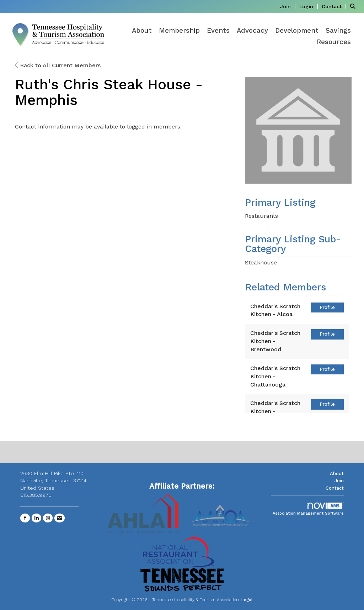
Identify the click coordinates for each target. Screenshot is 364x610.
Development (297, 31)
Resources (334, 42)
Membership (179, 31)
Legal (247, 600)
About (142, 31)
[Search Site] (354, 6)
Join (339, 481)
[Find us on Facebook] (25, 518)
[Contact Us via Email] (60, 518)
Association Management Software (308, 509)
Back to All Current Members (58, 65)
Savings (338, 31)
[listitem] (289, 6)
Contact (335, 488)
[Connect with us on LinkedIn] (36, 518)
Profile (327, 307)
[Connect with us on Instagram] (48, 518)
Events (218, 31)
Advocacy (252, 31)
